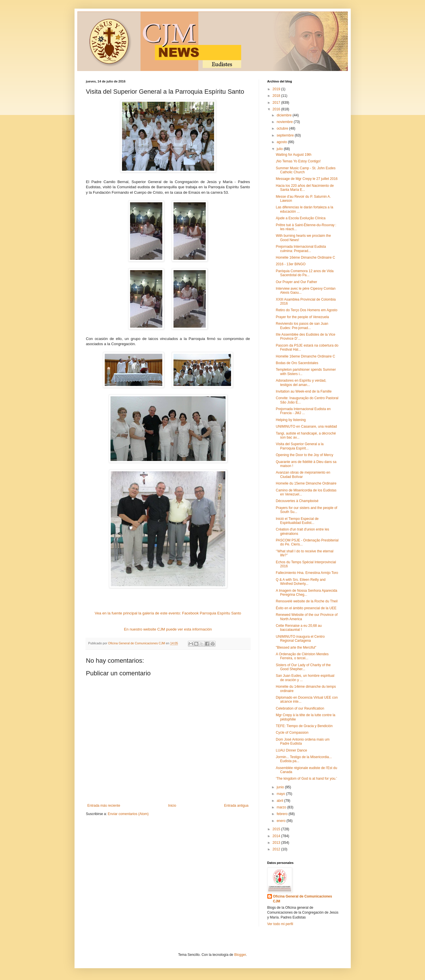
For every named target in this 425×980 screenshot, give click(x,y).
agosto (282, 142)
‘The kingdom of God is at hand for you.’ (306, 779)
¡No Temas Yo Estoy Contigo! (298, 161)
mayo (281, 794)
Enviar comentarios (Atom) (128, 814)
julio (280, 149)
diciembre (284, 115)
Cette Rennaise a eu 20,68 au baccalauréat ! (299, 628)
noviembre (285, 122)
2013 (277, 843)
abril (280, 801)
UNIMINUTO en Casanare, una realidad (306, 426)
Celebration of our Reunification (300, 708)
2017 (277, 103)
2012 (277, 849)
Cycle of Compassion (292, 733)
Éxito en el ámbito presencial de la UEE (306, 608)
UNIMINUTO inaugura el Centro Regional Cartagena (300, 639)
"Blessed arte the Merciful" (296, 647)
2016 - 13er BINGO (290, 264)
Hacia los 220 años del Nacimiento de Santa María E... (305, 188)
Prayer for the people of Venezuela (302, 317)
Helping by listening (291, 420)
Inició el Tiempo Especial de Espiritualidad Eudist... (297, 521)
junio (281, 787)
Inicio (172, 806)
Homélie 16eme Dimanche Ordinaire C (305, 356)
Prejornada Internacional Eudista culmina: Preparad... (301, 249)
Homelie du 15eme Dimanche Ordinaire (306, 483)
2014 (277, 836)
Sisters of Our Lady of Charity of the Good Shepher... (303, 667)
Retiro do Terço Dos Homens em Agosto (306, 310)
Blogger (240, 955)
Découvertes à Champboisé (297, 501)
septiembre (286, 135)
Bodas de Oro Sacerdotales (297, 363)
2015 (277, 829)
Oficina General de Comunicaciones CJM (303, 899)
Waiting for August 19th (294, 155)
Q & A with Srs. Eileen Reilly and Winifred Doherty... (301, 582)
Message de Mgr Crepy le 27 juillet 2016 (307, 179)
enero (281, 821)
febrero (282, 814)
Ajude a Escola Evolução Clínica (301, 218)
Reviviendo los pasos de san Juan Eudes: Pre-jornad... (302, 326)
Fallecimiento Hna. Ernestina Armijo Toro (307, 573)
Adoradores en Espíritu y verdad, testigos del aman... (301, 383)
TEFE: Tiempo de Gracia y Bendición (304, 726)
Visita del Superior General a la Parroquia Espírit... (300, 446)
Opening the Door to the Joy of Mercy (304, 455)
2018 (277, 96)
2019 (277, 89)
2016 (277, 109)
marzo (282, 807)
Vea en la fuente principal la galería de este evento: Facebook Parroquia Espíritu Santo (168, 613)
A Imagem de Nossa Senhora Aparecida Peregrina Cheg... (306, 593)
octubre (283, 128)
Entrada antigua (236, 806)
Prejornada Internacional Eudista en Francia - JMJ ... (303, 411)
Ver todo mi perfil (280, 924)
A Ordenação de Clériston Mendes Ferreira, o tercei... (302, 656)
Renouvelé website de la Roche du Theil (307, 601)
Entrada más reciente (104, 806)
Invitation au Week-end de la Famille (304, 391)
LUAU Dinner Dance (291, 750)
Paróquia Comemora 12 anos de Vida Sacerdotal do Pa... (305, 273)
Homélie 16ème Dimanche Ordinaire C (305, 258)
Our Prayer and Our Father (296, 282)
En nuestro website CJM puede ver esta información (168, 629)
